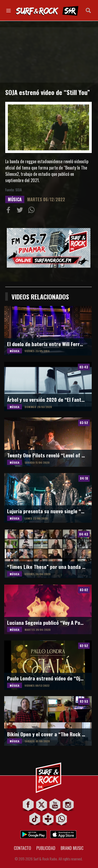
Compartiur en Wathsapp (32, 211)
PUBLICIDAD (46, 848)
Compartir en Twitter (21, 211)
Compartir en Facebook (9, 211)
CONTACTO (22, 848)
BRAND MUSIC (72, 848)
